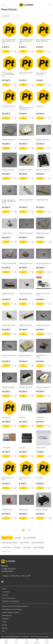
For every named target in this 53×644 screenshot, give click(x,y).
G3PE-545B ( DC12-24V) (8, 479)
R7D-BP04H (40, 106)
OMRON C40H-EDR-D (26, 325)
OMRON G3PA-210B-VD (26, 233)
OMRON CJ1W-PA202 (43, 139)
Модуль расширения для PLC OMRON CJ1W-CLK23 (9, 201)
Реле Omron (6, 538)
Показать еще (6, 551)
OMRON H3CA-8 (7, 233)
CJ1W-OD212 (40, 417)
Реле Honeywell (39, 547)
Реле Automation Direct (10, 543)
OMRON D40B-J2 (7, 509)
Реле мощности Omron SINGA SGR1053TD (43, 40)
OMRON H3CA (23, 509)
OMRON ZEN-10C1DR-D (26, 263)
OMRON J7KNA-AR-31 (26, 294)
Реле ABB (18, 538)
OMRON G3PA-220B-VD (43, 263)
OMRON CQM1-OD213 (9, 325)
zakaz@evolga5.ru (8, 571)
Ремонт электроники (9, 598)
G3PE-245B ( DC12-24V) (25, 479)
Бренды (4, 625)
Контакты (5, 595)
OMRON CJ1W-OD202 (26, 387)
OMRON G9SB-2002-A (9, 139)
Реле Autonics (24, 543)
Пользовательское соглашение (12, 609)
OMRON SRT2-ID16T (8, 294)
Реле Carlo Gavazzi (38, 543)
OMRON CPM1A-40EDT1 (9, 355)
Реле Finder (27, 547)
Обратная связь (7, 615)
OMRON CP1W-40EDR (43, 170)
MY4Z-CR (22, 417)
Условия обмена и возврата (11, 612)
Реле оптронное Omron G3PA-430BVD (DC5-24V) (26, 41)
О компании (6, 592)
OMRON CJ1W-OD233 (43, 325)
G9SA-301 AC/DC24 (8, 106)
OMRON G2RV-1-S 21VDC (42, 356)
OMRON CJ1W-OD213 (26, 170)
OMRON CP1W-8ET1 (42, 509)
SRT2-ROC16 (6, 417)
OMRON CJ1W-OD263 (43, 387)
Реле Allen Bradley (29, 538)
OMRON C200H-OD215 (26, 200)
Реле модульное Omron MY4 (41, 74)
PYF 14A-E (22, 448)
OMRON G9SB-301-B (25, 355)
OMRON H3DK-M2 (25, 139)
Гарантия (5, 628)
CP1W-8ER (39, 478)
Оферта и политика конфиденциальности (15, 606)
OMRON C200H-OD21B (9, 263)
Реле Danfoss (7, 547)
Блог (4, 631)
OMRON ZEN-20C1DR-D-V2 (43, 294)
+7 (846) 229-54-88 (8, 569)
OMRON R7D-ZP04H (8, 387)
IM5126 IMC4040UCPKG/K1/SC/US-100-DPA (26, 108)
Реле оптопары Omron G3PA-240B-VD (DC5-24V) (9, 41)
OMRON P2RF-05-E (42, 200)
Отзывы (4, 622)
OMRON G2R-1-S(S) (8, 170)
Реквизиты (5, 619)
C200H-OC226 (41, 448)
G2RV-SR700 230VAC (26, 73)
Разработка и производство (11, 601)
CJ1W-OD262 (6, 448)
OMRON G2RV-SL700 (43, 233)
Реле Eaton (17, 547)
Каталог (4, 589)
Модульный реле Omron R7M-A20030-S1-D (9, 74)
